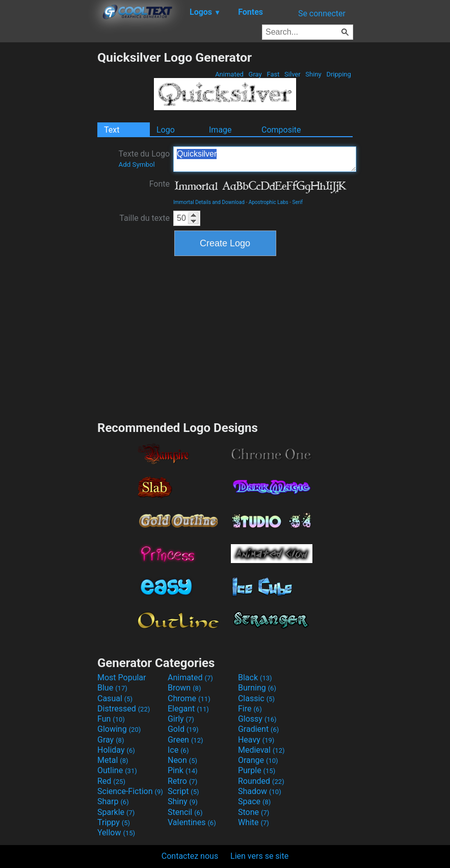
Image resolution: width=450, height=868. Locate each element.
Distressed (124, 709)
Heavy (256, 740)
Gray (255, 74)
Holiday (116, 750)
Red (111, 781)
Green (186, 740)
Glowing (119, 729)
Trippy (114, 822)
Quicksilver (265, 159)
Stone (254, 812)
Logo (166, 130)
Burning (257, 688)
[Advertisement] (48, 203)
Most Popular (122, 678)
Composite (281, 130)
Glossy (257, 719)
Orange (258, 760)
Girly (181, 719)
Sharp (113, 801)
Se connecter (322, 14)
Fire (250, 709)
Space (254, 801)
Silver (293, 74)
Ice (178, 750)
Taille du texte (144, 218)
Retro (182, 781)
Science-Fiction (130, 791)
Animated (229, 74)
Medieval (261, 750)
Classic (256, 698)
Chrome (189, 698)
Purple (257, 770)
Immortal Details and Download (209, 202)
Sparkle (116, 812)
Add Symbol (136, 164)
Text (112, 130)
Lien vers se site (259, 856)
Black (255, 678)
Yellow (116, 833)
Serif (298, 202)
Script (183, 791)
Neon (182, 760)
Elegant (188, 709)
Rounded (261, 781)
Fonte (160, 184)
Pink (183, 770)
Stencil (185, 812)
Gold (183, 729)
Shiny (313, 74)
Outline (117, 770)
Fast (273, 74)
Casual (115, 698)
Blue (112, 688)
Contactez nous (190, 856)
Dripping (339, 74)
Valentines (192, 822)
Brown (184, 688)
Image (220, 130)
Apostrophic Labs (269, 202)
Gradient (258, 729)
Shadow (260, 791)
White (254, 822)
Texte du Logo (144, 159)
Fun (111, 719)
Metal (113, 760)
